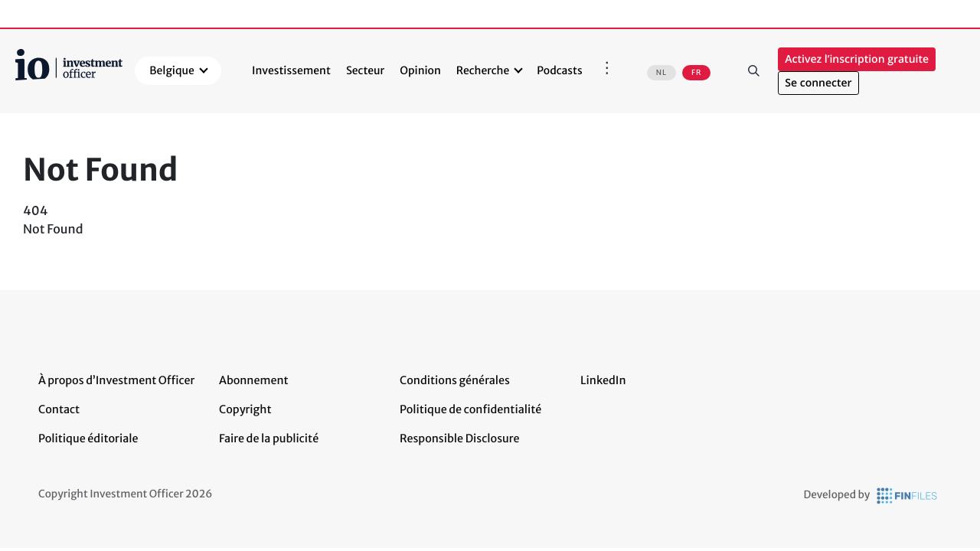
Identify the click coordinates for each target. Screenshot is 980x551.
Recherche (483, 70)
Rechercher (753, 71)
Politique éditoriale (88, 439)
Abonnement (254, 380)
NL (661, 73)
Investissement (291, 70)
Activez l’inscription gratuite (857, 59)
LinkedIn (603, 380)
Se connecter (818, 83)
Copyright (245, 409)
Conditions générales (455, 380)
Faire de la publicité (269, 439)
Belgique (172, 70)
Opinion (420, 70)
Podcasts (559, 70)
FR (696, 73)
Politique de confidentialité (470, 409)
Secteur (365, 70)
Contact (59, 409)
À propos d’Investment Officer (116, 380)
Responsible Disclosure (460, 439)
